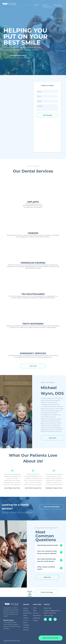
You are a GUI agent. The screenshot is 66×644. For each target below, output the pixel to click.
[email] (55, 620)
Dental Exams (27, 613)
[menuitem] (29, 5)
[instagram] (50, 620)
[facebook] (45, 620)
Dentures (26, 620)
